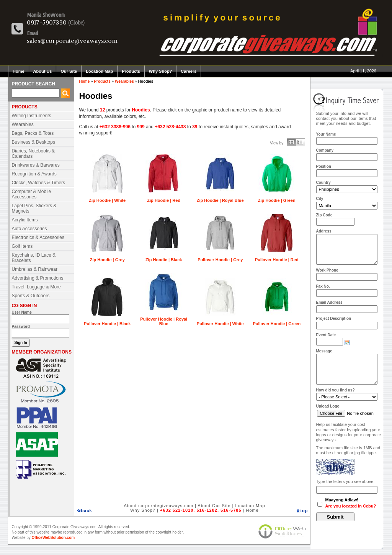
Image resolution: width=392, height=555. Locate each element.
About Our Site (214, 506)
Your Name (326, 134)
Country (323, 183)
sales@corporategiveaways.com (72, 41)
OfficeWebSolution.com (53, 538)
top (304, 511)
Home (19, 71)
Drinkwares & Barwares (36, 165)
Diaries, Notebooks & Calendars (33, 154)
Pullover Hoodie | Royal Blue (164, 321)
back (87, 511)
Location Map (99, 71)
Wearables (23, 124)
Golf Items (22, 246)
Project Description (334, 318)
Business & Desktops (33, 142)
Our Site (69, 71)
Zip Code (324, 215)
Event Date (326, 335)
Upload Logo (328, 406)
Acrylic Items (25, 220)
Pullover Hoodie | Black (107, 324)
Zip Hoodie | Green (277, 200)
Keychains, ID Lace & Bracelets (34, 258)
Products (131, 71)
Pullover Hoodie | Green (277, 324)
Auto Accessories (29, 229)
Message (324, 351)
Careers (189, 71)
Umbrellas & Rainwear (35, 269)
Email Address (329, 302)
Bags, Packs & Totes (33, 133)
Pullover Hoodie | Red (277, 260)
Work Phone (327, 270)
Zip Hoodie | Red (164, 200)
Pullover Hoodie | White (220, 324)
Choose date (347, 342)
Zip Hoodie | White (107, 200)
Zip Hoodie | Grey (107, 260)
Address (324, 231)
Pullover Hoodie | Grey (220, 260)
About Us (43, 71)
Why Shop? (161, 71)
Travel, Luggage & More (36, 287)
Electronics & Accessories (38, 237)
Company (325, 150)
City (320, 199)
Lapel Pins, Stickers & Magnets (34, 208)
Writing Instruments (32, 116)
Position (324, 166)
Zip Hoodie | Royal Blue (220, 200)
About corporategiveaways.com (158, 506)
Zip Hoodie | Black (164, 260)
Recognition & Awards (34, 174)
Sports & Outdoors (31, 296)
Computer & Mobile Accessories (32, 194)
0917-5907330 (47, 22)
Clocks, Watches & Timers (39, 183)
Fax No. (323, 286)
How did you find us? (336, 390)
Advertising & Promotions (38, 278)
